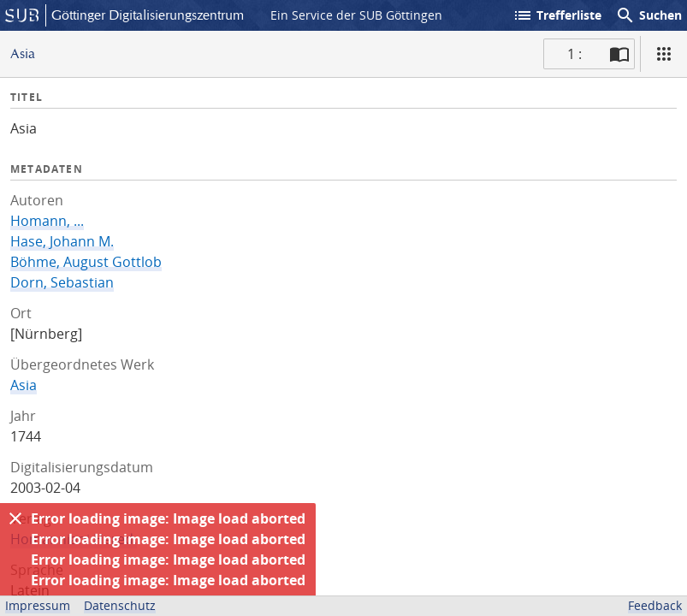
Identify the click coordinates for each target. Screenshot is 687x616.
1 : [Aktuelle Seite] (574, 54)
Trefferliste (557, 15)
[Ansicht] (664, 54)
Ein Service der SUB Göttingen (356, 15)
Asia (24, 385)
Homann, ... (47, 221)
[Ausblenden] (15, 518)
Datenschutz (120, 605)
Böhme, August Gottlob (86, 262)
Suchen (649, 15)
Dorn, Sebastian (62, 282)
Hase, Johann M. (62, 241)
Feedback (655, 605)
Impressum (38, 605)
